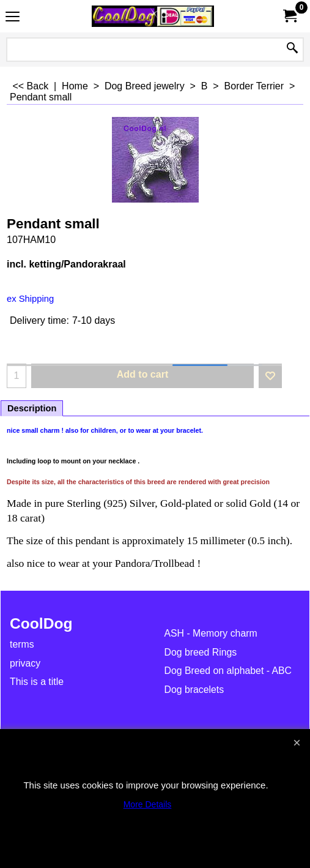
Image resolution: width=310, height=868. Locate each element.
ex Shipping (30, 299)
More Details (148, 804)
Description (32, 408)
